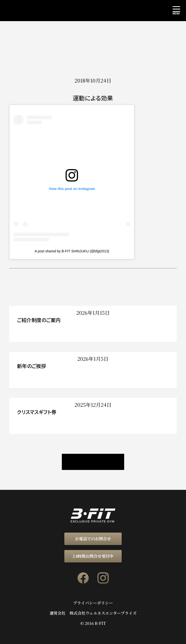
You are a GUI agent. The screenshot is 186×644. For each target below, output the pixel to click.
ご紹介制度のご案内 (39, 320)
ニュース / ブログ (93, 462)
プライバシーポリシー (93, 603)
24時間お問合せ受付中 (93, 556)
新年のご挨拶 (32, 366)
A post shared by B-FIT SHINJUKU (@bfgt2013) (72, 251)
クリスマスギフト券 (37, 412)
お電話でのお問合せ (93, 539)
